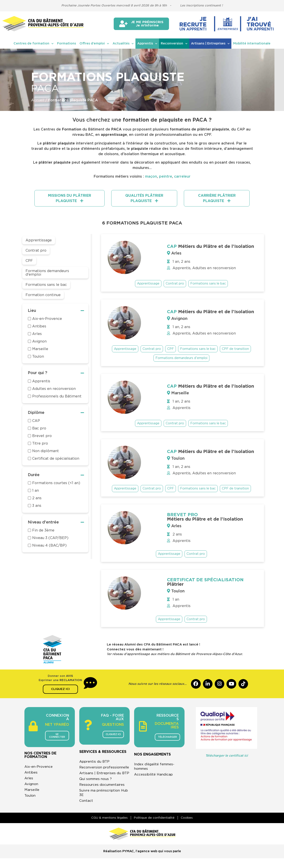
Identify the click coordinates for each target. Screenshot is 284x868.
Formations (67, 43)
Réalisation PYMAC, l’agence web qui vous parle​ (142, 861)
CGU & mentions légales (108, 827)
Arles (29, 781)
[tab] (70, 198)
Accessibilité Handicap (154, 775)
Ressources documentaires (103, 794)
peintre (166, 176)
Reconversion (174, 44)
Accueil (38, 100)
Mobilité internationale (252, 43)
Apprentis (147, 44)
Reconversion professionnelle (93, 770)
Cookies (188, 827)
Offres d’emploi (94, 44)
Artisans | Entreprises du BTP (101, 780)
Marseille (32, 793)
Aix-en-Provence (39, 770)
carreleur (182, 176)
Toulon (30, 799)
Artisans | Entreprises (210, 44)
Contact (86, 810)
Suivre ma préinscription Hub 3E (101, 802)
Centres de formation (34, 44)
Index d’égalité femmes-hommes (156, 767)
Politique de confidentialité (154, 827)
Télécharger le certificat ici (227, 756)
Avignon (32, 787)
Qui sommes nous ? (96, 788)
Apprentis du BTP (95, 762)
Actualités (123, 44)
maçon (151, 176)
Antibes (31, 776)
